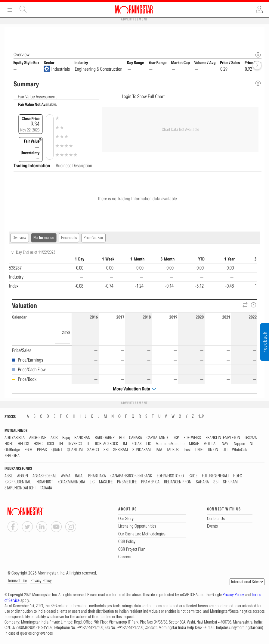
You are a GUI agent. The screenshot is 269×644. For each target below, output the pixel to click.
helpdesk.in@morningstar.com (239, 628)
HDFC (9, 444)
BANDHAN (82, 438)
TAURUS (173, 450)
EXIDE (193, 476)
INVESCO (75, 444)
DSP (176, 438)
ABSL (9, 476)
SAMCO (93, 450)
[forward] (257, 66)
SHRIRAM (121, 450)
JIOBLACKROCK (107, 444)
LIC (149, 444)
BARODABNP (105, 438)
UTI (225, 450)
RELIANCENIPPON (178, 482)
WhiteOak (240, 450)
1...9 (201, 417)
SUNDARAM (142, 450)
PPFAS (42, 450)
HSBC (38, 444)
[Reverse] (245, 305)
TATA (159, 450)
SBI (106, 450)
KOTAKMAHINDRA (71, 482)
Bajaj (66, 438)
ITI (88, 444)
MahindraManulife (170, 444)
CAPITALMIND (157, 438)
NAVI (226, 444)
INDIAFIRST (44, 482)
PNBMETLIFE (127, 482)
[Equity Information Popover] (258, 34)
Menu (10, 9)
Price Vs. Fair (93, 238)
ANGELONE (38, 438)
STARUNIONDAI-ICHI (20, 488)
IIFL (61, 444)
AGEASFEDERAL (45, 476)
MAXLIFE (106, 482)
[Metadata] (258, 83)
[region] (133, 274)
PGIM (28, 450)
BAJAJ (79, 476)
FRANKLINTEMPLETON (223, 438)
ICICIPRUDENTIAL (18, 482)
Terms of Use (17, 581)
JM (125, 444)
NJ (252, 444)
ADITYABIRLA (15, 438)
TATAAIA (46, 488)
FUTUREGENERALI (215, 476)
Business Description (74, 166)
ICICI (50, 444)
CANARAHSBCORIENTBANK (131, 476)
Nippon (240, 444)
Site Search (23, 9)
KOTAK (137, 444)
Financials (69, 238)
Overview (20, 238)
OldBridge (12, 450)
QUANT (57, 450)
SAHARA (202, 482)
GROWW (251, 438)
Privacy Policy (41, 581)
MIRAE (194, 444)
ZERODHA (12, 456)
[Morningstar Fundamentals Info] (258, 55)
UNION (213, 450)
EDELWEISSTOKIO (170, 476)
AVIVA (66, 476)
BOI (122, 438)
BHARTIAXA (97, 476)
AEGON (23, 476)
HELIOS (23, 444)
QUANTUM (75, 450)
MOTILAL (210, 444)
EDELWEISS (192, 438)
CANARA (136, 438)
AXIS (54, 438)
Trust (187, 450)
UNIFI (199, 450)
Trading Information (32, 166)
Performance (44, 238)
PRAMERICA (150, 482)
